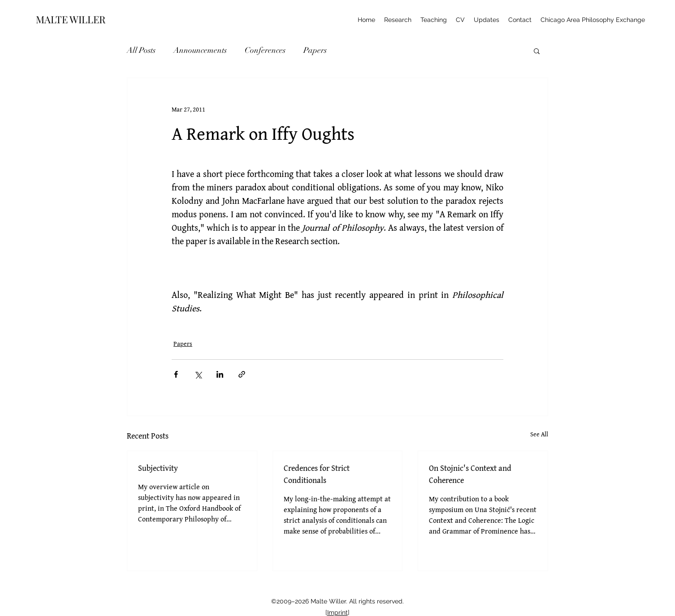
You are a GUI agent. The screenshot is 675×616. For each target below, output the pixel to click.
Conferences (265, 50)
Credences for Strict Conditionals (317, 474)
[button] (537, 51)
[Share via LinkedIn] (220, 374)
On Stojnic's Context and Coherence (470, 474)
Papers (315, 50)
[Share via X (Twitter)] (198, 374)
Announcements (200, 50)
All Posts (141, 50)
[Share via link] (242, 374)
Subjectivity (158, 468)
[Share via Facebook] (176, 374)
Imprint (337, 612)
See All (539, 434)
